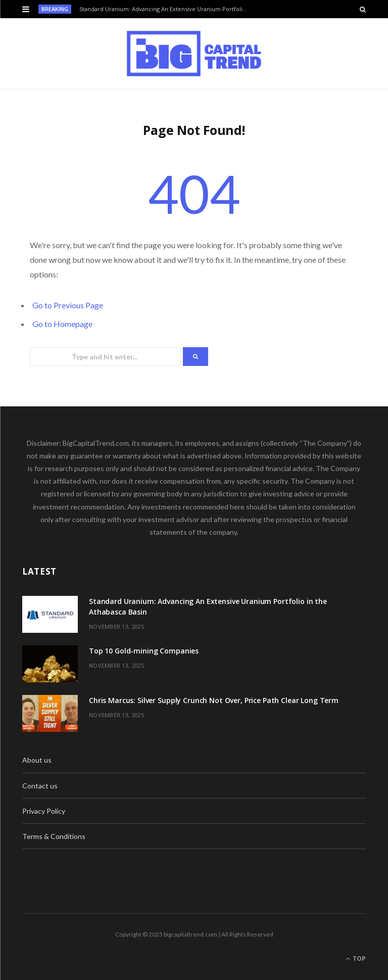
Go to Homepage (62, 324)
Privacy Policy (44, 811)
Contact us (40, 786)
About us (37, 760)
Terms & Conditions (54, 836)
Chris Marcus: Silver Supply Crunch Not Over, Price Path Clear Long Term (214, 700)
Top (356, 959)
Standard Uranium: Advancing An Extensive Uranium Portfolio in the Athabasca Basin (167, 9)
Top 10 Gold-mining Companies (144, 651)
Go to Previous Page (68, 305)
